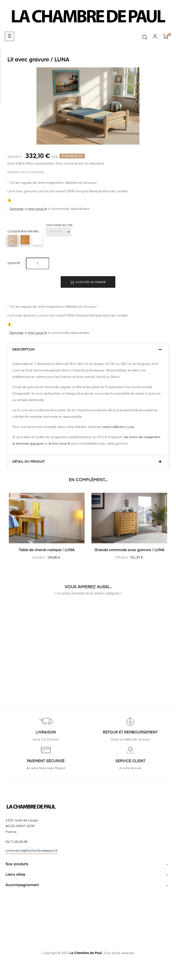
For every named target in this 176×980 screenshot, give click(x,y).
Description (24, 350)
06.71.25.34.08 (16, 842)
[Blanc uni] (38, 240)
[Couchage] (58, 232)
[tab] (88, 350)
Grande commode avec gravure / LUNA (129, 550)
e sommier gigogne (28, 444)
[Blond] (25, 240)
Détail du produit (29, 462)
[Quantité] (38, 263)
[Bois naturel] (13, 240)
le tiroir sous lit (59, 444)
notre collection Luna (118, 427)
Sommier (17, 209)
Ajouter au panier (88, 282)
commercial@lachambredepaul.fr (32, 851)
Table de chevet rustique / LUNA (47, 550)
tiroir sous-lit (37, 209)
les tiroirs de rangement (142, 437)
